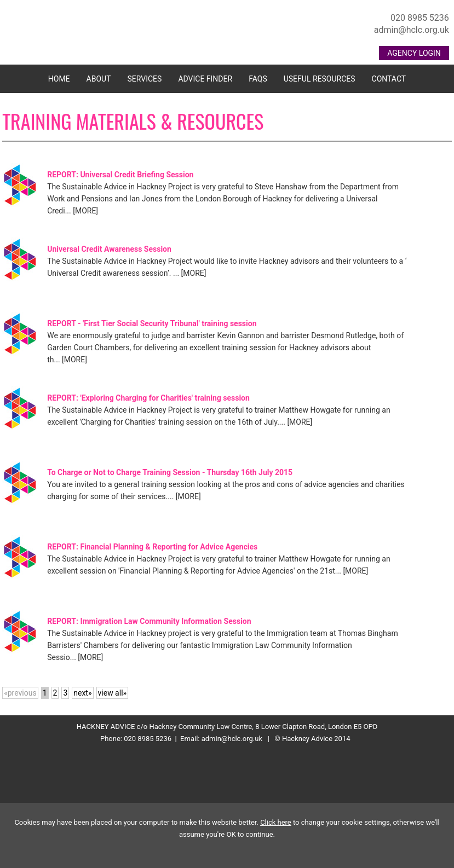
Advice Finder (205, 79)
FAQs (258, 79)
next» (82, 693)
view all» (113, 693)
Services (145, 79)
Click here (276, 822)
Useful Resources (320, 79)
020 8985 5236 (420, 18)
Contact (389, 79)
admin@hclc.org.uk (412, 30)
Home (59, 79)
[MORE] (85, 211)
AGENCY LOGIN (414, 53)
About (99, 79)
